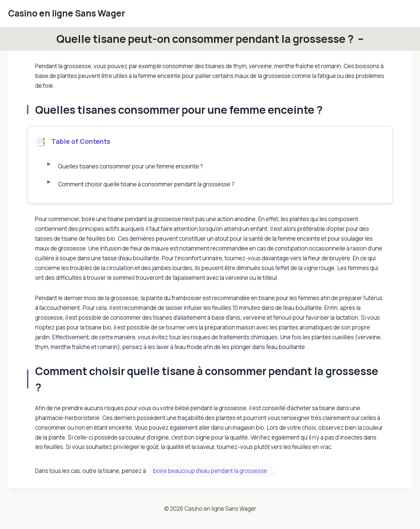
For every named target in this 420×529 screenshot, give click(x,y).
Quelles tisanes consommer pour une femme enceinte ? (131, 166)
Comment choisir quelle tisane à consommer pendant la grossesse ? (147, 184)
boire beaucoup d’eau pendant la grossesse (210, 471)
